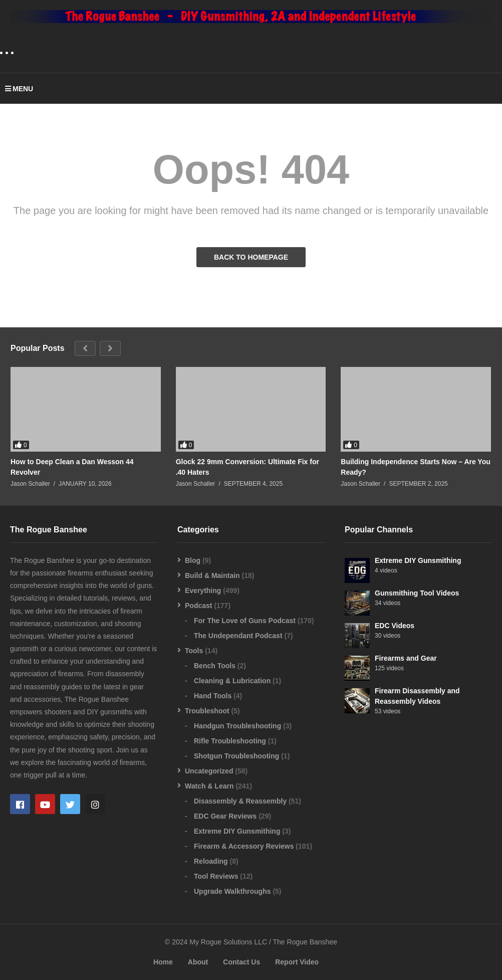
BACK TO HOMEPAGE (251, 257)
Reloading (211, 861)
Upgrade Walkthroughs (232, 891)
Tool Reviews (216, 876)
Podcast (198, 606)
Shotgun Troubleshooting (236, 756)
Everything (203, 591)
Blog (193, 560)
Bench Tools (215, 666)
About (198, 962)
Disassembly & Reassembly (240, 801)
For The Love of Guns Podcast (245, 621)
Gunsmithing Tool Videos (417, 593)
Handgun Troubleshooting (237, 726)
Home (163, 962)
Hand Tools (213, 696)
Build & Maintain (212, 575)
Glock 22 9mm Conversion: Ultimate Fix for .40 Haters (247, 467)
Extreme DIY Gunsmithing (237, 831)
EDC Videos (395, 626)
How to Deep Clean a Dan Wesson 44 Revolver (72, 467)
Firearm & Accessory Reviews (244, 846)
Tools (194, 651)
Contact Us (241, 962)
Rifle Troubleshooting (230, 741)
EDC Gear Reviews (225, 816)
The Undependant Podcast (238, 636)
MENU (19, 89)
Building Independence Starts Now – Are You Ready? (415, 467)
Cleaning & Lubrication (232, 681)
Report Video (297, 962)
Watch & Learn (209, 786)
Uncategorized (209, 771)
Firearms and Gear (406, 658)
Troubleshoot (207, 711)
